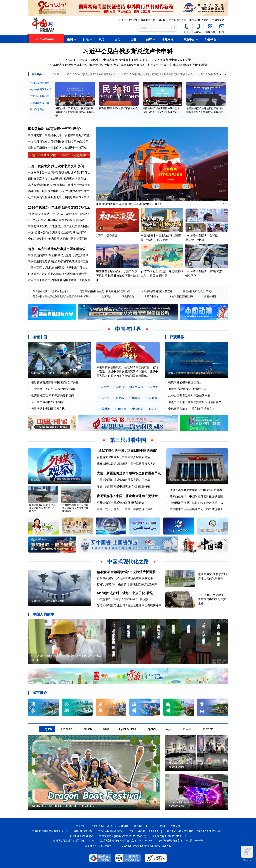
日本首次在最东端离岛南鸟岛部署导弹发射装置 (57, 274)
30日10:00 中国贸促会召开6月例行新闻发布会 (91, 74)
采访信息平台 (37, 109)
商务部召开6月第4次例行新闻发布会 (118, 108)
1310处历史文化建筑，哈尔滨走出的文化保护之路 (212, 599)
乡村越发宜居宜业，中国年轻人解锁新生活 (123, 457)
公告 (152, 826)
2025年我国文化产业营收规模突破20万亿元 (59, 208)
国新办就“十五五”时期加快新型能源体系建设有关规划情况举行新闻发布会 (75, 112)
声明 (162, 826)
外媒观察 (36, 480)
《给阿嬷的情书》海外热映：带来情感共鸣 (196, 503)
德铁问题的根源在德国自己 (185, 382)
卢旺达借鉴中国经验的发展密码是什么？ (122, 503)
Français (67, 729)
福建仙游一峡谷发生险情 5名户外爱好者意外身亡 (59, 191)
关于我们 (81, 826)
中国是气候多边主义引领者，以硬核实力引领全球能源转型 (75, 508)
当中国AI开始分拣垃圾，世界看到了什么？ (54, 373)
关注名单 (83, 141)
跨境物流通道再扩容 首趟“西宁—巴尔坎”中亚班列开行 (129, 204)
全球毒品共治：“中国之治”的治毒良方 (191, 409)
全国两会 (106, 296)
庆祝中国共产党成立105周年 (198, 291)
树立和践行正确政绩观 (181, 296)
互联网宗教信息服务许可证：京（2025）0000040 (127, 841)
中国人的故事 (43, 614)
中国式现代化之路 (128, 562)
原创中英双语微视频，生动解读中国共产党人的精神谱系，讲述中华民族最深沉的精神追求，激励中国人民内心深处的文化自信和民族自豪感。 (127, 371)
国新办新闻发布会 (40, 103)
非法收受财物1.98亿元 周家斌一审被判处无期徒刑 (59, 185)
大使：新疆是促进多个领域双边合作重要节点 (129, 473)
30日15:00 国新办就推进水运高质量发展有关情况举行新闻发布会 (158, 74)
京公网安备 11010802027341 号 (169, 836)
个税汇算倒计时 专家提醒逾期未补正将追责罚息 (58, 239)
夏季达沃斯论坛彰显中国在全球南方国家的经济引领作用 (42, 508)
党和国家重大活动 (40, 83)
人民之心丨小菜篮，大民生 (82, 60)
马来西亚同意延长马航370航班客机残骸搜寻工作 (58, 261)
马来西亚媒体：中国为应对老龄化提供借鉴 (196, 496)
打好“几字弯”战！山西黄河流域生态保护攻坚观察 (127, 584)
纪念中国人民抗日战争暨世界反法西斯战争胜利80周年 (62, 296)
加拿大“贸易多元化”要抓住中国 (187, 389)
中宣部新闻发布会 (40, 96)
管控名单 (71, 141)
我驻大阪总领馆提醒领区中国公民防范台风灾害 (126, 464)
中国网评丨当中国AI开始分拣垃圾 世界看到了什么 (59, 172)
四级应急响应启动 (75, 179)
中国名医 (102, 271)
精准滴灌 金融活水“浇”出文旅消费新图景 (126, 572)
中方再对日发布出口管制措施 (46, 141)
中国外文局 (218, 20)
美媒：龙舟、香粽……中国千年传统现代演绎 (125, 509)
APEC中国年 (152, 296)
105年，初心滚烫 (107, 235)
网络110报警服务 (83, 831)
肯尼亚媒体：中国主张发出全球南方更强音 (127, 496)
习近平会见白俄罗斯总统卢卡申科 (128, 51)
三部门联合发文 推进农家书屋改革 (52, 166)
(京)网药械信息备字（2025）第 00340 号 (181, 841)
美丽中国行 (210, 296)
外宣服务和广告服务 (102, 826)
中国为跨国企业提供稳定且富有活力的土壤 (123, 480)
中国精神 (104, 409)
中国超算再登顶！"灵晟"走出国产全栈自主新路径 (58, 226)
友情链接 (175, 826)
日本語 (105, 729)
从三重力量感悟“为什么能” (47, 402)
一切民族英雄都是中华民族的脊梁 (170, 60)
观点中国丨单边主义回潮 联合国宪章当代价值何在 (59, 280)
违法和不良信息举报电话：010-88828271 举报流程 (194, 831)
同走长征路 (128, 296)
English (47, 729)
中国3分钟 (147, 235)
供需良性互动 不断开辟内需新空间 (53, 395)
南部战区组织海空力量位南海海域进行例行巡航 (57, 148)
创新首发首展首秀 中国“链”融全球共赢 (55, 382)
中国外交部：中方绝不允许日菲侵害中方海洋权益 (59, 135)
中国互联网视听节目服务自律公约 (50, 831)
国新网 (162, 20)
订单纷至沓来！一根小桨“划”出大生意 (149, 65)
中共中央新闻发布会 (41, 89)
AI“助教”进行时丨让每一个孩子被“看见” (126, 593)
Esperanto (207, 729)
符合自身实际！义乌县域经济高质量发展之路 (125, 578)
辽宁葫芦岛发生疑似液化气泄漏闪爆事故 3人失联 (59, 197)
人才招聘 (123, 826)
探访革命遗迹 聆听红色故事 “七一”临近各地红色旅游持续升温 (86, 65)
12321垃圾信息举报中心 (111, 831)
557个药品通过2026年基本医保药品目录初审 (56, 220)
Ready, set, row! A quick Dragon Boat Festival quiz (63, 806)
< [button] (221, 74)
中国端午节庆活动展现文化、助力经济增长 (196, 509)
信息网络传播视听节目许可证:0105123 (74, 841)
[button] (225, 162)
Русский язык (128, 729)
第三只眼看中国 (128, 440)
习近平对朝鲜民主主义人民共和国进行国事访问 (105, 291)
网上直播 (37, 74)
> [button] (225, 74)
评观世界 (177, 337)
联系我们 (139, 826)
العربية (169, 729)
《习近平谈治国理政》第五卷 (157, 291)
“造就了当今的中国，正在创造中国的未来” (127, 451)
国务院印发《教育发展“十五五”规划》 (55, 129)
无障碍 (247, 854)
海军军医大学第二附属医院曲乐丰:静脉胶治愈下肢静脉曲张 (117, 276)
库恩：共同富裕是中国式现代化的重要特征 (123, 486)
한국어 (187, 729)
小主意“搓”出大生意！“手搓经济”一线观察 (122, 599)
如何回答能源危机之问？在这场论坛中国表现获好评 (129, 605)
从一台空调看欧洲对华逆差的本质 (189, 395)
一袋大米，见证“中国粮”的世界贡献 (53, 389)
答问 (81, 166)
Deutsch (86, 729)
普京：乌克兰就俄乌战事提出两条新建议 (57, 249)
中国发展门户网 (178, 20)
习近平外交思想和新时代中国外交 (137, 20)
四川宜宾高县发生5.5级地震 (45, 179)
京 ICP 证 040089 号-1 (81, 836)
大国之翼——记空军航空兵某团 (48, 601)
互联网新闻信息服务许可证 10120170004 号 (123, 836)
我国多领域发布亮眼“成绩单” (190, 65)
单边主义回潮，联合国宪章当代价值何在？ (195, 402)
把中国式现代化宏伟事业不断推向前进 (124, 60)
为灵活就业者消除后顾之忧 (48, 409)
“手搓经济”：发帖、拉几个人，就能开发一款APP (58, 214)
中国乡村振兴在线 (199, 20)
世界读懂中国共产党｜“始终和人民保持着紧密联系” (197, 480)
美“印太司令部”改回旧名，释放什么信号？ (190, 373)
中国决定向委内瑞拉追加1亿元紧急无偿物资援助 (58, 255)
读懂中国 (40, 337)
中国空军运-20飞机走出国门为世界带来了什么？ (58, 268)
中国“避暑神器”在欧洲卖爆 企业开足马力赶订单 (57, 232)
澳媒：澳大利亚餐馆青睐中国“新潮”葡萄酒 (196, 490)
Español (151, 729)
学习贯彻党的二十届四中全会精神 (51, 291)
